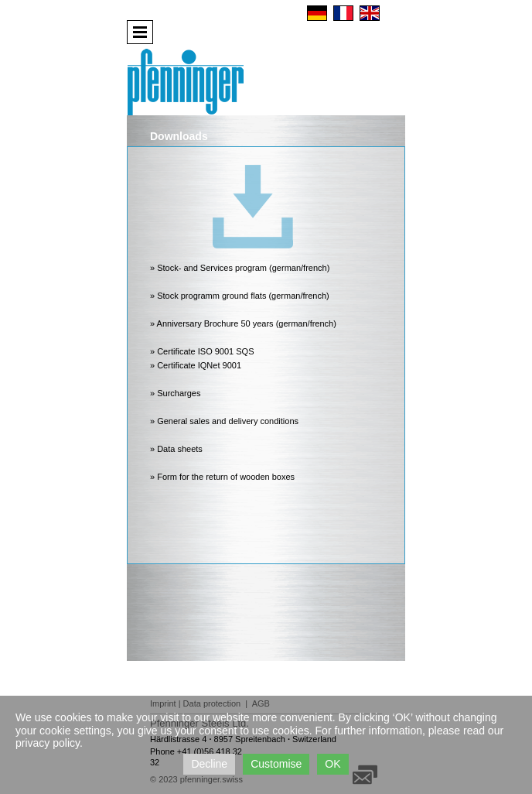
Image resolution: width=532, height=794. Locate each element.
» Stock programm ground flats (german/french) (240, 296)
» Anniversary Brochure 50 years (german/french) (243, 323)
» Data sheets (176, 449)
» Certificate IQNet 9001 (196, 365)
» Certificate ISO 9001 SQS (202, 351)
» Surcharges (175, 393)
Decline (209, 764)
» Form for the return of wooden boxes (222, 477)
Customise (276, 764)
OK (332, 764)
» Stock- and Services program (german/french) (240, 268)
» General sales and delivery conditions (224, 421)
